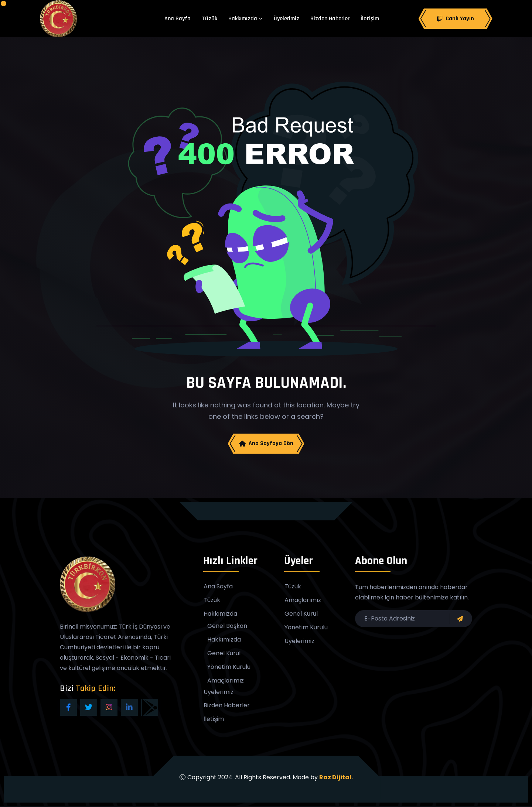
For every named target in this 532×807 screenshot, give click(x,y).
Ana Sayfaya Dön (266, 444)
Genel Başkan (227, 626)
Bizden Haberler (330, 19)
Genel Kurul (224, 654)
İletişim (370, 19)
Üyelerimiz (287, 19)
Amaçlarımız (226, 681)
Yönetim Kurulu (229, 667)
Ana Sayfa (178, 19)
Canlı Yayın (455, 19)
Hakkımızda (243, 19)
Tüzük (209, 19)
